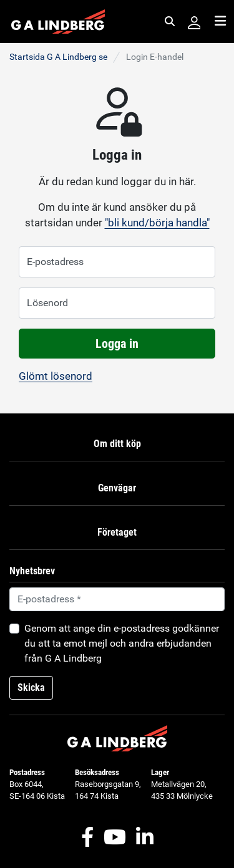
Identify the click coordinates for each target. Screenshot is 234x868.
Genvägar (117, 488)
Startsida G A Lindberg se (58, 57)
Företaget (117, 532)
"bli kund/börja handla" (157, 223)
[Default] (117, 599)
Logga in (117, 344)
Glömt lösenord (56, 376)
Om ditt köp (117, 444)
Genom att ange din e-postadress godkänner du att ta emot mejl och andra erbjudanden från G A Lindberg (122, 643)
